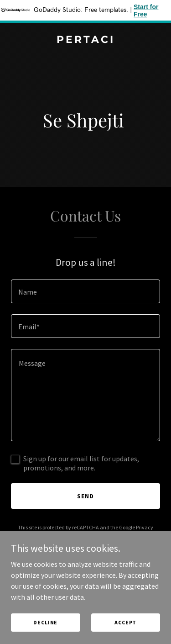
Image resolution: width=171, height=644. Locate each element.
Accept (125, 622)
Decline (45, 622)
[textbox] (85, 291)
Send (85, 496)
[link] (85, 40)
